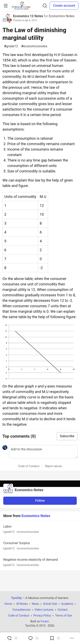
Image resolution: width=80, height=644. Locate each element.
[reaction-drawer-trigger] (12, 638)
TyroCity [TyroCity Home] (16, 598)
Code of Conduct (29, 466)
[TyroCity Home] (21, 6)
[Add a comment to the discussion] (43, 452)
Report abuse (53, 466)
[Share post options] (72, 638)
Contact (63, 610)
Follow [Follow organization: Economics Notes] (40, 501)
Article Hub (50, 604)
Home (8, 604)
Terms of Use (63, 615)
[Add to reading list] (55, 638)
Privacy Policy (42, 615)
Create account (64, 6)
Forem (45, 621)
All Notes (22, 604)
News (35, 604)
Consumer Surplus (40, 546)
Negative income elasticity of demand (40, 562)
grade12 (11, 46)
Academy (67, 604)
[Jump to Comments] (33, 638)
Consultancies (21, 610)
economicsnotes (34, 46)
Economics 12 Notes (28, 16)
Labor (40, 529)
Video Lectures (44, 610)
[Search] (45, 6)
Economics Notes (62, 16)
